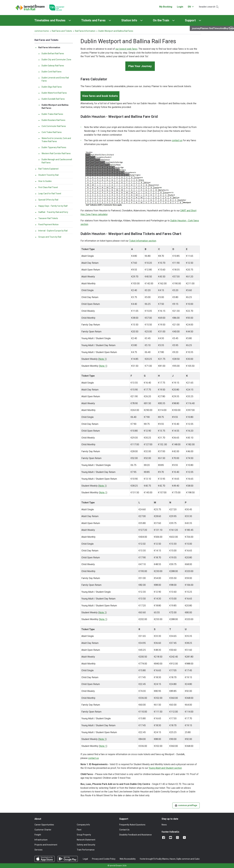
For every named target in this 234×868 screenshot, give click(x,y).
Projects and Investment (46, 845)
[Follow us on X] (185, 837)
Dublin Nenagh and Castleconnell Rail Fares (55, 161)
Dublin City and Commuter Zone (55, 60)
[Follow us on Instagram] (178, 837)
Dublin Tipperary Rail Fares (52, 147)
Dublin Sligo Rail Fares (50, 87)
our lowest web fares (126, 49)
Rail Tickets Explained (47, 169)
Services (38, 850)
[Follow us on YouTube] (171, 837)
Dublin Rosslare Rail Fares (52, 120)
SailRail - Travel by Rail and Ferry (52, 212)
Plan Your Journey (140, 66)
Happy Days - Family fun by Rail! (51, 206)
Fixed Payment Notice (47, 224)
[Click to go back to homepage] (30, 8)
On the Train (161, 20)
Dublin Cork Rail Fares (50, 72)
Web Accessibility (128, 859)
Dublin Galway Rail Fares (51, 66)
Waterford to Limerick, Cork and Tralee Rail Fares (55, 140)
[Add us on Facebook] (164, 837)
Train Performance (86, 850)
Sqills (179, 859)
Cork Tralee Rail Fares (50, 132)
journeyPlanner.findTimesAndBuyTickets (213, 28)
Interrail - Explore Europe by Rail (51, 231)
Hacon (173, 859)
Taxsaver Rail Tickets (47, 218)
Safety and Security (86, 845)
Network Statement (86, 840)
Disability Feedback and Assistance (136, 835)
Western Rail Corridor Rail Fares (54, 153)
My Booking (166, 7)
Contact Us (124, 830)
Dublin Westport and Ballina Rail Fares (53, 106)
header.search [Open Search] (207, 7)
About (38, 819)
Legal (85, 859)
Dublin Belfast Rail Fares (51, 54)
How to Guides (43, 181)
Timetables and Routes (50, 20)
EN (189, 7)
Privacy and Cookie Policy (104, 859)
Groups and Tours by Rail (48, 237)
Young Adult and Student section (165, 768)
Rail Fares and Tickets (62, 31)
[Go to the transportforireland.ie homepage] (56, 8)
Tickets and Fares (93, 20)
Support (190, 20)
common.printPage (186, 805)
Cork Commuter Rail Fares (52, 126)
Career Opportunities (44, 825)
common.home (42, 31)
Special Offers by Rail (47, 200)
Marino (165, 859)
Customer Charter (43, 830)
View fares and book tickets (100, 96)
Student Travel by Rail (47, 175)
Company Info (83, 825)
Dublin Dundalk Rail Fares (52, 99)
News (164, 825)
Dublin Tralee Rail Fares (51, 114)
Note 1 (102, 359)
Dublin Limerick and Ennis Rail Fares (54, 79)
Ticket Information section (143, 241)
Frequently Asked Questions (132, 825)
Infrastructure (41, 840)
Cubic (197, 859)
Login (180, 7)
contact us (177, 140)
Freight (38, 835)
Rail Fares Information (85, 31)
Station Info (129, 20)
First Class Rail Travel (46, 187)
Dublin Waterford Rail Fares (53, 93)
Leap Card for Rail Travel (48, 194)
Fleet (79, 830)
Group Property (84, 835)
